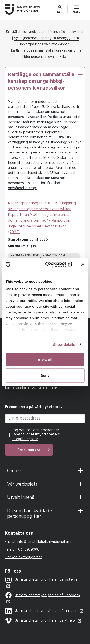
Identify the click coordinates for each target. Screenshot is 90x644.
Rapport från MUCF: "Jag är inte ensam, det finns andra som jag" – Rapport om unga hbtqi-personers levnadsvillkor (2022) (40, 223)
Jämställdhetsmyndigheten (25, 32)
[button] (80, 74)
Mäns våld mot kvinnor (67, 32)
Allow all (45, 360)
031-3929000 (29, 549)
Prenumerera (29, 450)
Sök (60, 12)
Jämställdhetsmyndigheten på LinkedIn (42, 611)
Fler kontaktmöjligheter (23, 557)
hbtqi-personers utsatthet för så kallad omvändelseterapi (39, 183)
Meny (76, 12)
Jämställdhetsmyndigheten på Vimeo (41, 621)
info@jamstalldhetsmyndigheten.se (45, 542)
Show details (64, 344)
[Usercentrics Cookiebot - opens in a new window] (54, 264)
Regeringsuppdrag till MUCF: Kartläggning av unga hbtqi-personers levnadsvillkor (42, 206)
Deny (45, 375)
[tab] (45, 471)
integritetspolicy (25, 439)
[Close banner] (83, 264)
